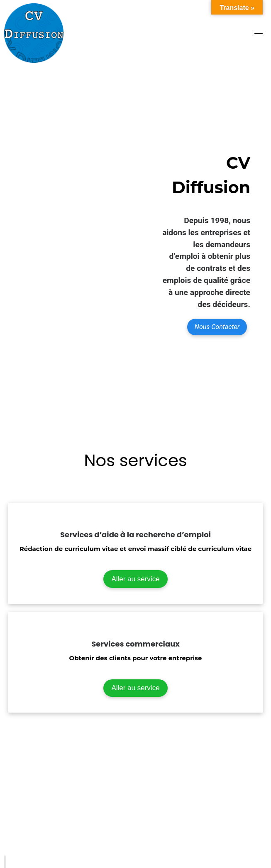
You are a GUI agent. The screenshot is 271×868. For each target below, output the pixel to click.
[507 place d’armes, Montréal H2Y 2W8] (135, 806)
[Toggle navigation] (259, 33)
